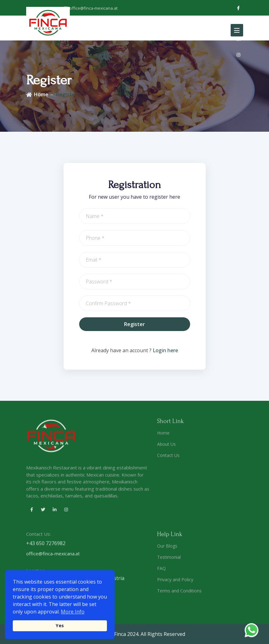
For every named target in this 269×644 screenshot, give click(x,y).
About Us (166, 447)
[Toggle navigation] (237, 30)
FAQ (161, 571)
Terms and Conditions (179, 593)
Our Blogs (167, 548)
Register (67, 94)
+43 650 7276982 (46, 546)
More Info (73, 612)
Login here (165, 350)
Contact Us (168, 458)
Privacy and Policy (175, 582)
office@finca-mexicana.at (91, 8)
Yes (60, 625)
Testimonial (169, 559)
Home (41, 94)
